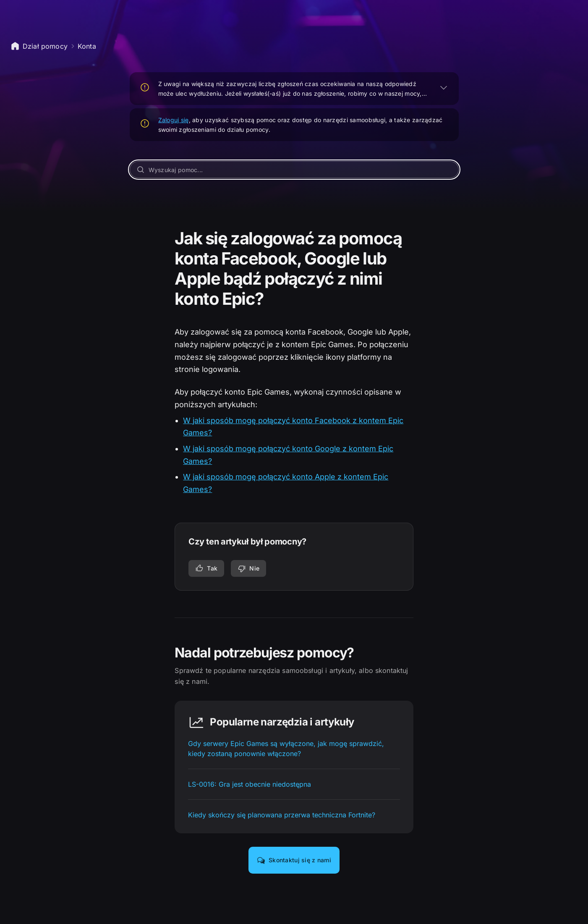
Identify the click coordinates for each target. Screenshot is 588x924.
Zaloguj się (174, 120)
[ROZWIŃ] (444, 87)
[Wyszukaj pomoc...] (294, 170)
